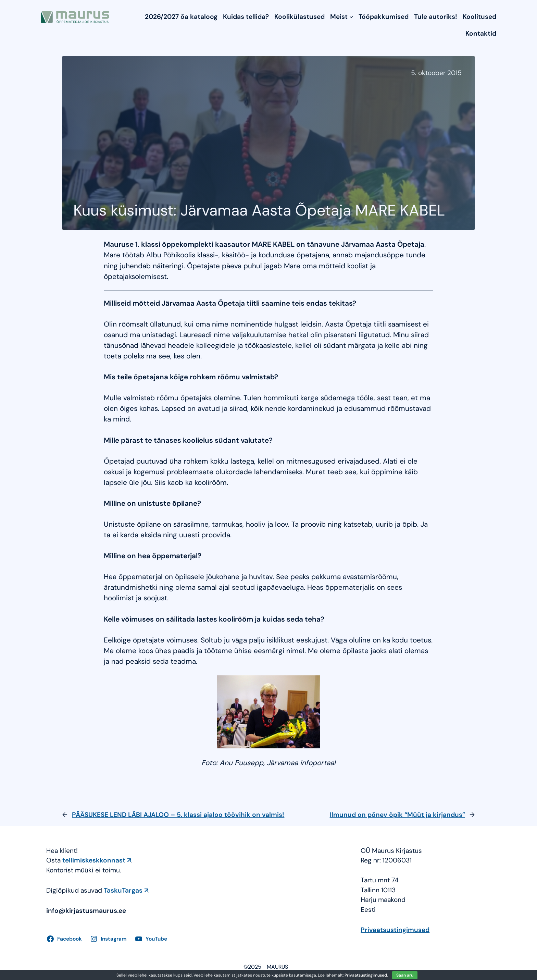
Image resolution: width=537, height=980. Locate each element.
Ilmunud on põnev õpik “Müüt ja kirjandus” (397, 815)
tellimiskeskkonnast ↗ (97, 860)
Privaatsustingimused (395, 930)
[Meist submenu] (351, 17)
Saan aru (405, 975)
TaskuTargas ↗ (126, 890)
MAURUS (277, 967)
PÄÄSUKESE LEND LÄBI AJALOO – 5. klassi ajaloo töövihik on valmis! (178, 815)
